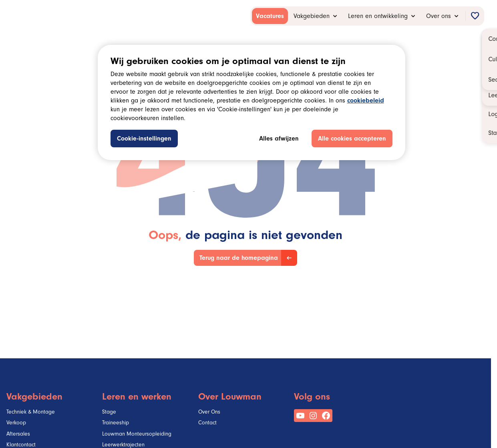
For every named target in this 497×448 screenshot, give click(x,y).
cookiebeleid (366, 101)
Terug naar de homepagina (239, 259)
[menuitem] (270, 16)
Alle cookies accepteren (352, 139)
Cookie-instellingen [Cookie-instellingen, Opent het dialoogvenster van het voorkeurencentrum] (144, 139)
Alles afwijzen (279, 139)
